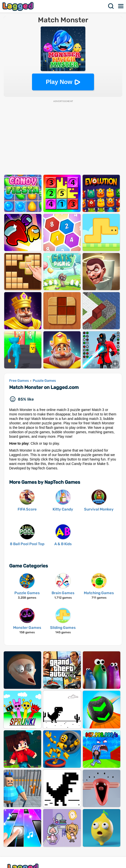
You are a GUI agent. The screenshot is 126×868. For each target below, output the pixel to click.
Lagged (19, 6)
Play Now (59, 82)
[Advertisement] (63, 138)
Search (111, 6)
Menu (121, 6)
